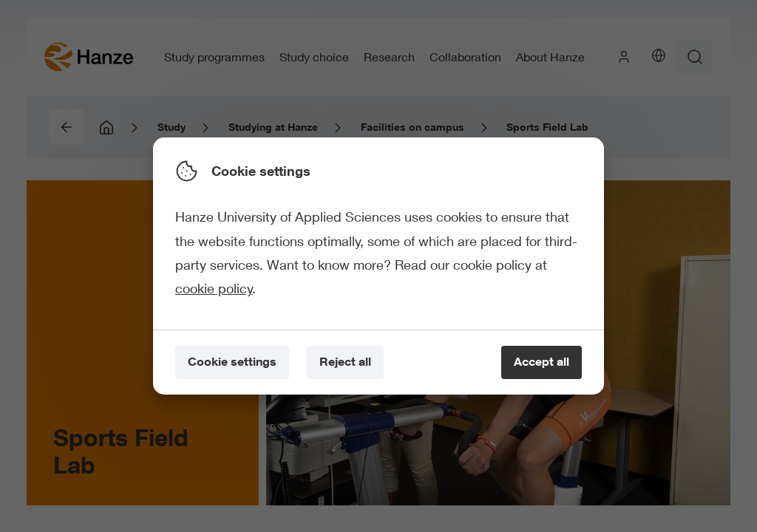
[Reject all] (345, 362)
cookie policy (214, 288)
